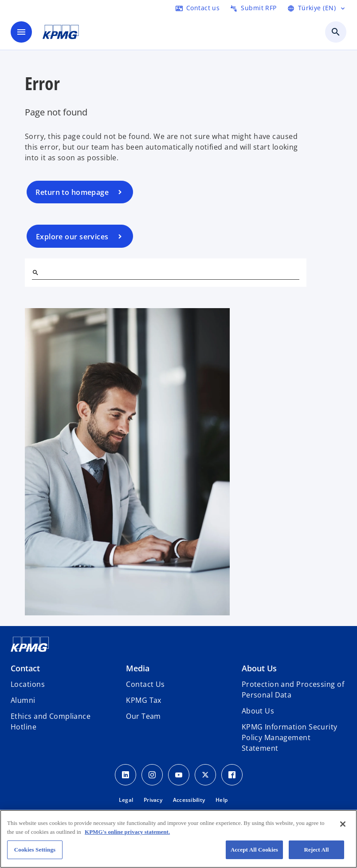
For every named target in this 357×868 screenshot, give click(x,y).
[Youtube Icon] (179, 775)
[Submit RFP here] (253, 8)
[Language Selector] (317, 8)
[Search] (35, 273)
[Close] (343, 824)
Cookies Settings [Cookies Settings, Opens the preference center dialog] (35, 850)
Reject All (317, 850)
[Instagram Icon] (152, 775)
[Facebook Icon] (232, 775)
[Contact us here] (198, 8)
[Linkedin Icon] (126, 775)
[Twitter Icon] (205, 775)
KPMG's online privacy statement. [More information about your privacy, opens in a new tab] (127, 832)
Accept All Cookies (254, 850)
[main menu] (21, 32)
